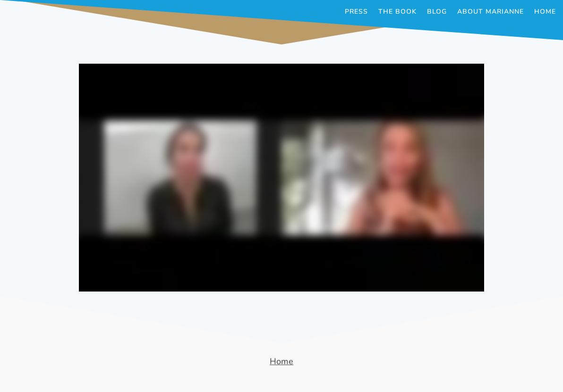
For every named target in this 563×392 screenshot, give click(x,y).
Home (545, 12)
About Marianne (490, 12)
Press (356, 12)
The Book (397, 12)
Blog (437, 12)
